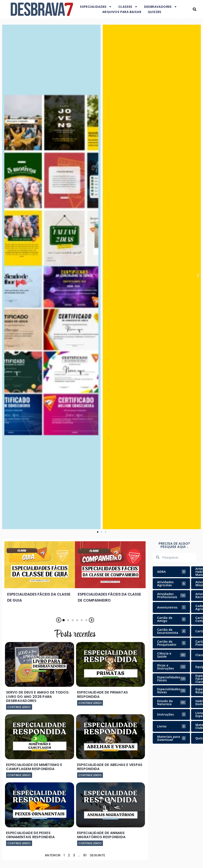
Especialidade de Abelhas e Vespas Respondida (110, 767)
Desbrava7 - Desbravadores (189, 9)
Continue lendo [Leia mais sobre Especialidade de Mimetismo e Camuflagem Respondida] (19, 775)
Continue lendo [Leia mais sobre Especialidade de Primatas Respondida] (90, 703)
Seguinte (98, 855)
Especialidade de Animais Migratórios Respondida (101, 835)
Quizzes (155, 12)
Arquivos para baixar (122, 12)
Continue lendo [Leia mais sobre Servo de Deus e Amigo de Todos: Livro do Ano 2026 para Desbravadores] (19, 707)
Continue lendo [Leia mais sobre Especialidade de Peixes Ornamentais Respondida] (19, 843)
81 (85, 855)
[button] (194, 9)
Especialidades (96, 7)
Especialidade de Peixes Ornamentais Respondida (30, 835)
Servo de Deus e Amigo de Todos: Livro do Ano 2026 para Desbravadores (38, 696)
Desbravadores (161, 7)
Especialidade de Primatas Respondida (103, 694)
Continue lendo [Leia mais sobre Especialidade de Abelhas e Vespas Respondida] (90, 775)
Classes (128, 7)
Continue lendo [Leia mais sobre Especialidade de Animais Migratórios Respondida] (90, 843)
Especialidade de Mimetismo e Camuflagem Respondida (34, 767)
